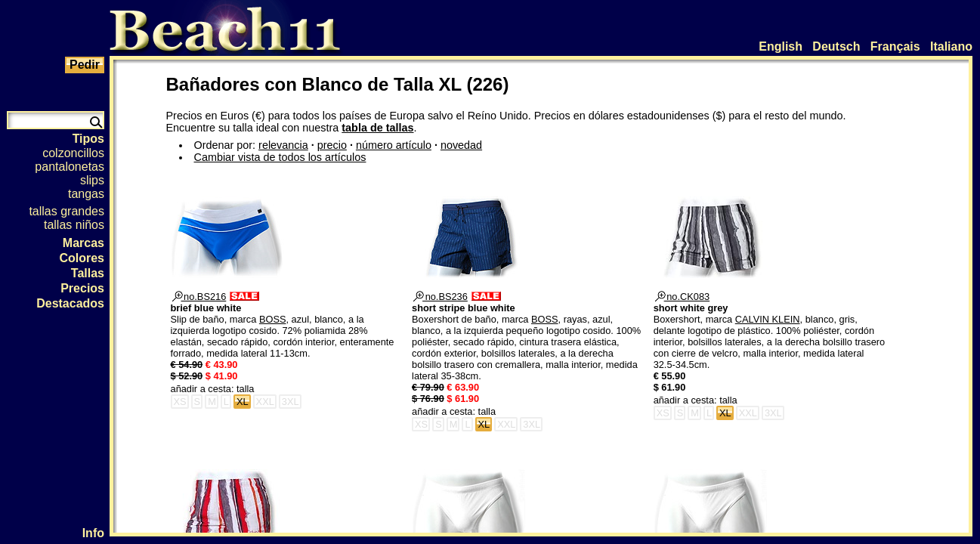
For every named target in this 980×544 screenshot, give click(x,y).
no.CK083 (682, 297)
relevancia (283, 145)
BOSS (273, 319)
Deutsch (836, 46)
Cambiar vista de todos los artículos (280, 157)
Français (895, 46)
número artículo (394, 145)
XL (243, 402)
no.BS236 (441, 297)
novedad (461, 145)
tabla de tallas (377, 128)
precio (332, 145)
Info (93, 533)
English (781, 46)
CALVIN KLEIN (768, 319)
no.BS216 (199, 297)
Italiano (951, 46)
